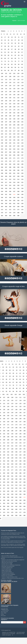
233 (6, 140)
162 (10, 104)
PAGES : (3, 31)
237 (22, 140)
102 (10, 73)
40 (12, 46)
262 (8, 464)
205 (14, 125)
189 (22, 116)
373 (14, 210)
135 (22, 89)
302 (18, 173)
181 (14, 113)
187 (14, 116)
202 (20, 437)
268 (4, 467)
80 (5, 64)
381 (22, 213)
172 (12, 425)
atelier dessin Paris (20, 634)
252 (10, 149)
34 (15, 43)
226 (4, 449)
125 (6, 86)
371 (6, 210)
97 (15, 70)
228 (10, 137)
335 (6, 191)
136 (8, 410)
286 (20, 473)
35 (19, 43)
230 (18, 137)
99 (22, 70)
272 (18, 158)
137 (6, 92)
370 (20, 509)
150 (10, 98)
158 (18, 101)
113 (6, 80)
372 (10, 210)
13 (17, 34)
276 (10, 161)
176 (18, 110)
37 (3, 373)
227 (6, 137)
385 (14, 216)
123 (22, 83)
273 (22, 158)
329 (6, 188)
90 (15, 67)
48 (15, 49)
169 (14, 107)
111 (22, 77)
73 (5, 61)
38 (5, 46)
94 (5, 70)
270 (10, 158)
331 (14, 188)
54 (12, 52)
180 (10, 113)
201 (22, 122)
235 (14, 140)
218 (18, 131)
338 (18, 191)
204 (10, 125)
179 (6, 113)
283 (14, 164)
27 (15, 40)
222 (10, 134)
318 (10, 182)
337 (14, 191)
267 (22, 155)
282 (10, 164)
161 (6, 104)
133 (14, 89)
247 (14, 146)
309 (22, 176)
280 (24, 470)
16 (23, 364)
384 (10, 216)
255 (22, 149)
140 (18, 92)
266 (18, 155)
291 (22, 167)
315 (22, 179)
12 (14, 34)
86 (17, 388)
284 (18, 164)
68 (12, 58)
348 (10, 198)
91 (19, 67)
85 (22, 64)
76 (15, 61)
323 (6, 185)
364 (24, 506)
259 (14, 152)
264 (10, 155)
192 (10, 119)
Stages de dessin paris (6, 570)
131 (6, 89)
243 (22, 143)
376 (16, 512)
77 (19, 61)
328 (20, 491)
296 (18, 170)
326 (18, 185)
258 (10, 152)
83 (15, 64)
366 (10, 207)
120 (10, 83)
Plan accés (3, 616)
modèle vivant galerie (6, 635)
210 (10, 128)
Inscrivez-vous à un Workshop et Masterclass (11, 565)
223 (14, 134)
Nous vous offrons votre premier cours (9, 556)
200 (18, 122)
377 (6, 213)
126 (10, 86)
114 (10, 80)
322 (24, 488)
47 (12, 49)
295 (14, 170)
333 (22, 188)
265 (14, 155)
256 (12, 461)
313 (14, 179)
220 (8, 446)
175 (14, 110)
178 (8, 428)
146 (18, 95)
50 (22, 49)
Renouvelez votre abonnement (8, 566)
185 (6, 116)
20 (15, 37)
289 (14, 167)
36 (22, 43)
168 (10, 107)
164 (18, 104)
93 (10, 391)
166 (16, 422)
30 (10, 370)
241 (14, 143)
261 (22, 152)
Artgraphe (14, 21)
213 (22, 128)
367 (14, 207)
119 (6, 83)
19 (12, 37)
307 (14, 176)
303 (22, 173)
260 (18, 152)
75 (12, 61)
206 (18, 125)
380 (18, 213)
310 (4, 485)
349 (14, 198)
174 (10, 110)
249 (22, 146)
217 (14, 131)
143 (6, 95)
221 (6, 134)
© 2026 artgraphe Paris (6, 630)
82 (12, 64)
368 (18, 207)
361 (14, 204)
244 (20, 455)
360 (10, 204)
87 (5, 67)
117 (22, 80)
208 (16, 440)
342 (10, 194)
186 (10, 116)
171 (22, 107)
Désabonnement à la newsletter (9, 634)
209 (6, 128)
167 (6, 107)
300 (10, 173)
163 (14, 104)
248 (18, 146)
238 (24, 452)
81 (8, 64)
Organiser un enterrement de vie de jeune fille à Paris (13, 578)
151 (14, 98)
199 (14, 122)
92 (22, 67)
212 (18, 128)
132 (10, 89)
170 (18, 107)
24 (5, 40)
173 (6, 110)
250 (16, 458)
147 (22, 95)
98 (19, 70)
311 (6, 179)
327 (22, 185)
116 (18, 80)
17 (5, 37)
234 (10, 140)
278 (18, 161)
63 (19, 55)
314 (18, 179)
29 (22, 40)
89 (12, 67)
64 (22, 55)
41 (15, 46)
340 (12, 497)
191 (6, 119)
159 (22, 101)
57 (22, 52)
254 (18, 149)
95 (8, 70)
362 (18, 204)
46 (8, 49)
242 (18, 143)
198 (10, 122)
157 (14, 101)
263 (6, 155)
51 (20, 376)
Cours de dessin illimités (7, 572)
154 (24, 416)
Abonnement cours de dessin (8, 573)
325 (14, 185)
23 (17, 367)
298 (12, 479)
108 (10, 77)
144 (10, 95)
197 (6, 122)
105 (22, 73)
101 (6, 73)
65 (6, 382)
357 (22, 201)
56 (19, 52)
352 (4, 503)
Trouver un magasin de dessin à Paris (9, 577)
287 (6, 167)
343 (15, 194)
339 (22, 191)
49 (19, 49)
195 (22, 119)
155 (6, 101)
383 (6, 216)
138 (10, 92)
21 (19, 37)
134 (18, 89)
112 (24, 397)
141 (22, 92)
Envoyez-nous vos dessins (7, 576)
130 (12, 407)
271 (14, 158)
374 (18, 210)
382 (12, 515)
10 (7, 34)
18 (8, 37)
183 (22, 113)
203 (6, 125)
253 (14, 149)
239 (6, 143)
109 (14, 77)
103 (14, 73)
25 (8, 40)
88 (8, 67)
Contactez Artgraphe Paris (7, 568)
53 (8, 52)
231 (22, 137)
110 (18, 77)
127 (14, 86)
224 (18, 134)
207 (22, 125)
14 (21, 34)
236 (18, 140)
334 (16, 494)
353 (6, 201)
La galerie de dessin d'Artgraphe (8, 574)
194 (18, 119)
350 (18, 198)
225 (22, 134)
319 (14, 182)
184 (4, 431)
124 (16, 404)
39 (8, 46)
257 (6, 152)
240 (10, 143)
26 (12, 40)
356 (18, 201)
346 (8, 500)
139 (14, 92)
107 (6, 77)
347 (6, 198)
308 (18, 176)
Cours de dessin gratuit (6, 569)
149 (6, 98)
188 (18, 116)
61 (12, 55)
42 (19, 46)
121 (14, 83)
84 (19, 64)
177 (22, 110)
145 (14, 95)
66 (5, 58)
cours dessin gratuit (21, 632)
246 (10, 146)
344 (18, 194)
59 (5, 55)
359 (6, 204)
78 (22, 61)
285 (22, 164)
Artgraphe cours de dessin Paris (9, 632)
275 (6, 161)
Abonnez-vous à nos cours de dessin (9, 561)
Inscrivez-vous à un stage (7, 564)
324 (10, 185)
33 (12, 43)
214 (12, 443)
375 (22, 210)
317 (6, 182)
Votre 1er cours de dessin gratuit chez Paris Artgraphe (12, 547)
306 (10, 176)
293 (6, 170)
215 (6, 131)
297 (22, 170)
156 (10, 101)
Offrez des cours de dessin (7, 562)
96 (12, 70)
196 (24, 434)
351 (22, 198)
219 (22, 131)
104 (18, 73)
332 (18, 188)
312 (10, 179)
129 (22, 86)
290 (18, 167)
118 (20, 400)
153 (22, 98)
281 (6, 164)
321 (22, 182)
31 (5, 43)
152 (18, 98)
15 (24, 34)
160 (20, 419)
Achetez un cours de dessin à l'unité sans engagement (13, 560)
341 (6, 194)
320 (18, 182)
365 (6, 207)
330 (10, 188)
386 (18, 216)
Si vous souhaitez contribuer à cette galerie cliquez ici (12, 16)
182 (18, 113)
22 (22, 37)
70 (19, 58)
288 (10, 167)
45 (5, 49)
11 (11, 34)
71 (22, 58)
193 (14, 119)
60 (8, 55)
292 (16, 476)
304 (8, 482)
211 (14, 128)
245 (6, 146)
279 (22, 161)
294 (10, 170)
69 (15, 58)
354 (10, 201)
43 (22, 46)
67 (8, 58)
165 (22, 104)
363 (22, 204)
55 (15, 52)
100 (3, 394)
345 (22, 194)
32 (8, 43)
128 (18, 86)
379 (14, 213)
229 (14, 137)
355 (14, 201)
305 (6, 176)
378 (10, 213)
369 (22, 207)
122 (18, 83)
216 (10, 131)
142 (4, 413)
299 (6, 173)
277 (14, 161)
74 (8, 61)
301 (14, 173)
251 (6, 149)
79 (23, 385)
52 (5, 52)
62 (15, 55)
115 (14, 80)
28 (19, 40)
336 (10, 191)
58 (13, 379)
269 (6, 158)
